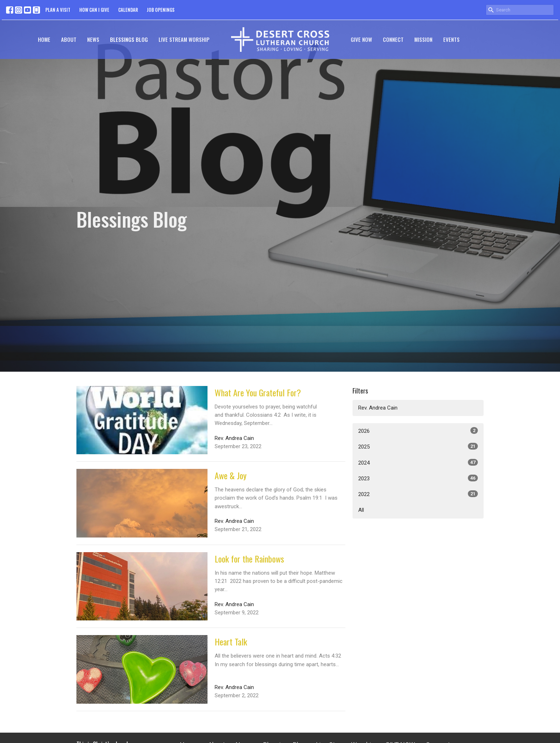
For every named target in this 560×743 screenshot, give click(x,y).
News (93, 39)
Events (451, 39)
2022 (418, 494)
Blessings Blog (129, 39)
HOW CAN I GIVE (94, 10)
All (361, 510)
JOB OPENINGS (161, 10)
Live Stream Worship (184, 39)
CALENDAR (128, 10)
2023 (418, 478)
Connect (393, 39)
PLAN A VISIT (58, 10)
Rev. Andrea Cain (378, 408)
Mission (423, 39)
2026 (418, 431)
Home (44, 39)
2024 (418, 462)
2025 (418, 446)
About (69, 39)
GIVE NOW (361, 39)
